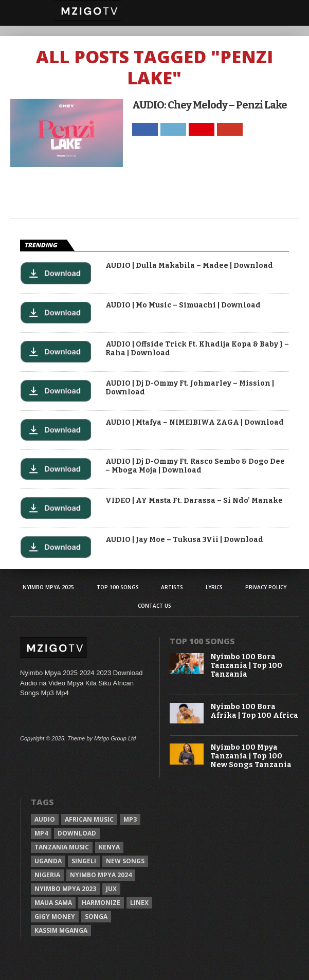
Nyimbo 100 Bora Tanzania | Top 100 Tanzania (246, 666)
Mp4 (41, 833)
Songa (96, 917)
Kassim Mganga (61, 930)
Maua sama (53, 903)
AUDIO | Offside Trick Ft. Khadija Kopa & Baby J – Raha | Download (197, 349)
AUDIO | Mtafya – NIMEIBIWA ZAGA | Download (195, 423)
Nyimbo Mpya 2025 (48, 587)
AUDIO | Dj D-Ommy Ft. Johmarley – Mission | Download (190, 388)
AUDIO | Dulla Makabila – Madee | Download (189, 266)
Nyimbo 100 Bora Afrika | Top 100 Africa (254, 711)
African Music (89, 819)
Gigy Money (55, 917)
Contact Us (154, 606)
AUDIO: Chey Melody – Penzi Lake (210, 105)
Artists (172, 587)
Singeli (84, 861)
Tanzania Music (62, 847)
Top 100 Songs (118, 587)
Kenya (109, 847)
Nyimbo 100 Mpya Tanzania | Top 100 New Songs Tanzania (251, 756)
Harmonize (101, 903)
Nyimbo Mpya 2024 (101, 875)
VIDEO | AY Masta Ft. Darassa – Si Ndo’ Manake (194, 501)
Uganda (48, 861)
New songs (125, 861)
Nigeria (47, 875)
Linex (139, 903)
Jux (111, 889)
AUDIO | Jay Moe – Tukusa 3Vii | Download (184, 540)
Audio (45, 819)
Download (77, 833)
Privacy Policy (266, 587)
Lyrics (214, 587)
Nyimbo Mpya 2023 (65, 889)
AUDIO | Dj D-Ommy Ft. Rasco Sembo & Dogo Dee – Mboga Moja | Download (195, 466)
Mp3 (130, 819)
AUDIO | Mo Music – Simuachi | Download (183, 305)
